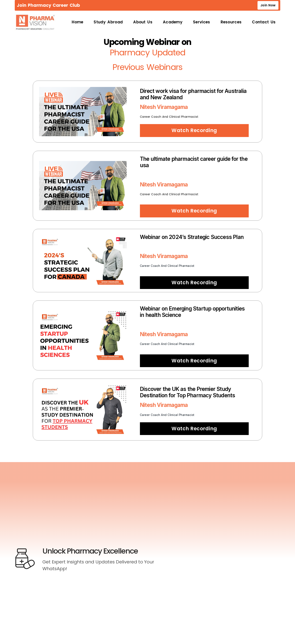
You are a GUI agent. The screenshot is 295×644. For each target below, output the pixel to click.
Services (201, 23)
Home (77, 23)
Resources (231, 23)
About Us (143, 23)
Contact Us (264, 23)
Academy (173, 23)
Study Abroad (108, 23)
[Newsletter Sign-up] (211, 556)
